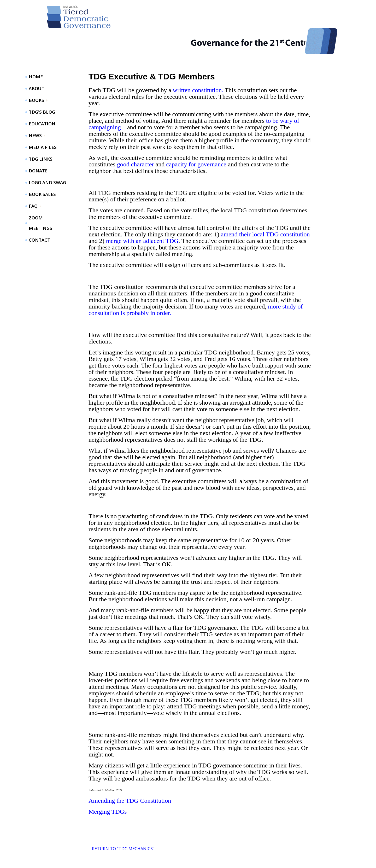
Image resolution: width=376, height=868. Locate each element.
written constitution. (198, 67)
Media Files (43, 124)
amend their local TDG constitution (265, 212)
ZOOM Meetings (40, 200)
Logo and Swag (47, 160)
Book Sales (42, 171)
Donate (38, 148)
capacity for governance (196, 142)
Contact (39, 217)
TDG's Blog (42, 89)
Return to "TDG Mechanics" (123, 826)
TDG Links (41, 136)
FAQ (33, 183)
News (35, 113)
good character (136, 142)
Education (42, 101)
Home (36, 54)
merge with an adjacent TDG (142, 218)
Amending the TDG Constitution (130, 778)
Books (36, 77)
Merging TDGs (108, 789)
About (37, 66)
